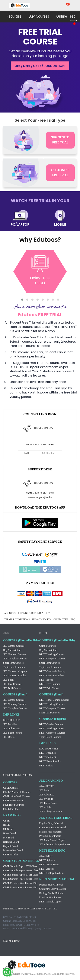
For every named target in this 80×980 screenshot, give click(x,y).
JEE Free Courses (12, 684)
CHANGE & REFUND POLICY (34, 613)
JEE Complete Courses (15, 659)
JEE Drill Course (12, 688)
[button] (22, 300)
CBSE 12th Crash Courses (17, 792)
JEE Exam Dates (48, 803)
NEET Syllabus (47, 860)
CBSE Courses (11, 788)
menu (4, 6)
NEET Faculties (47, 753)
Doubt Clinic (11, 941)
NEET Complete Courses (52, 659)
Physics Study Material (51, 823)
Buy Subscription (12, 650)
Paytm (40, 562)
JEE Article (45, 807)
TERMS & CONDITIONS (17, 619)
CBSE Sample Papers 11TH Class (21, 875)
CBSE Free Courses (13, 801)
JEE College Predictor (51, 812)
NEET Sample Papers (50, 902)
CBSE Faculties (11, 809)
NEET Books (46, 680)
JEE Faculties (10, 724)
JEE (6, 633)
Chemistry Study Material (53, 827)
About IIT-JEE (47, 786)
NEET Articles (47, 869)
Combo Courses (47, 646)
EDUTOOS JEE (12, 720)
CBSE (6, 821)
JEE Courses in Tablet (15, 676)
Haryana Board (11, 842)
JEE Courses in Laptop (15, 671)
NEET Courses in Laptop (52, 671)
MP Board (8, 838)
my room (76, 5)
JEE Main (44, 790)
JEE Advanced (47, 795)
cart (65, 5)
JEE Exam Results (13, 733)
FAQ (26, 453)
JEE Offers (9, 737)
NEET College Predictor (52, 873)
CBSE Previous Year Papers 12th (20, 887)
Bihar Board (9, 833)
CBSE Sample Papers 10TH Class (21, 870)
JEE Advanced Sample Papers (55, 844)
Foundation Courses (13, 805)
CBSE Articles (11, 855)
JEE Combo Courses (14, 646)
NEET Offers (46, 766)
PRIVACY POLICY (42, 619)
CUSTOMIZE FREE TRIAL (60, 173)
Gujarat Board (10, 846)
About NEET (46, 856)
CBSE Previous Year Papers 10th (20, 883)
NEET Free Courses (49, 684)
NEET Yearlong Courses (52, 654)
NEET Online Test (49, 757)
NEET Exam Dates (49, 865)
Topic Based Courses (14, 667)
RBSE (6, 825)
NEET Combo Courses (51, 724)
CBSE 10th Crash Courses (17, 796)
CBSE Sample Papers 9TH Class (20, 866)
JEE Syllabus (46, 799)
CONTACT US (61, 619)
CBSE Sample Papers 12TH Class (21, 879)
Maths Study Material (50, 832)
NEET (43, 633)
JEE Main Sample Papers (52, 840)
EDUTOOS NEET (49, 749)
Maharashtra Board (13, 850)
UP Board (8, 829)
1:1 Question (49, 453)
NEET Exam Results (50, 761)
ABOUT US (10, 613)
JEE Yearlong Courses (15, 654)
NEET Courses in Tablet (52, 676)
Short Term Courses (13, 663)
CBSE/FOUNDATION (18, 775)
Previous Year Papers (50, 836)
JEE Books (9, 680)
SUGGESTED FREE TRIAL (60, 140)
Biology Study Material (51, 893)
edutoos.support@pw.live (40, 497)
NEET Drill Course (49, 688)
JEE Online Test (12, 728)
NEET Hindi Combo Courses (54, 700)
